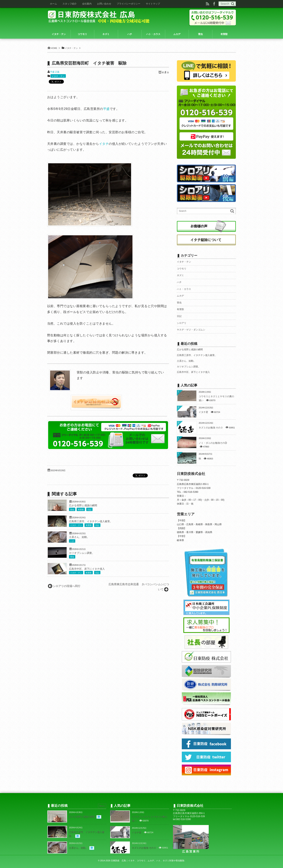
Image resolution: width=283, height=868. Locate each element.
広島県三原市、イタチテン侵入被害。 (91, 521)
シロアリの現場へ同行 (67, 586)
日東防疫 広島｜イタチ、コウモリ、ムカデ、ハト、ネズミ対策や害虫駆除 (148, 861)
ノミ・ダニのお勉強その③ (213, 443)
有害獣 (81, 510)
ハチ (72, 541)
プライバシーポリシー (129, 4)
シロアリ (182, 323)
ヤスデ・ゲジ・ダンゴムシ (191, 330)
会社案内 (87, 4)
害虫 (72, 510)
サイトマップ (153, 4)
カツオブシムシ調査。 (82, 553)
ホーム (53, 4)
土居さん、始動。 (79, 537)
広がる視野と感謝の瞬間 (83, 506)
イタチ (104, 144)
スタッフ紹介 (70, 4)
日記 (89, 510)
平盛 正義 (55, 72)
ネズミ (180, 275)
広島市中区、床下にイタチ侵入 (87, 569)
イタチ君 (203, 412)
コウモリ (182, 269)
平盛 (106, 109)
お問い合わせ (104, 4)
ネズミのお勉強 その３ (211, 428)
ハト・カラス (184, 289)
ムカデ (180, 296)
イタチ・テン (58, 76)
